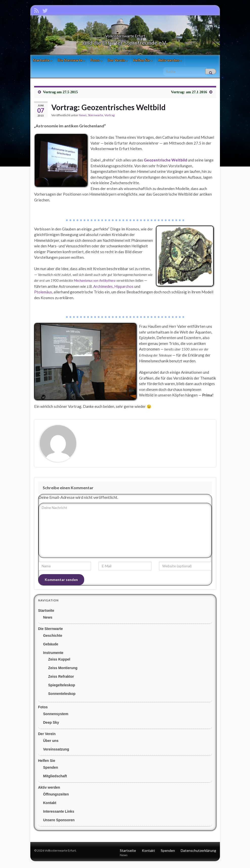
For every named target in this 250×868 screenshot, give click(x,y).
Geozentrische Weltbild (165, 162)
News (83, 117)
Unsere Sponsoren (59, 822)
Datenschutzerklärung (198, 852)
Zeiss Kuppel (59, 661)
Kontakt (50, 805)
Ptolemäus (43, 294)
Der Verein (118, 62)
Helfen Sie (143, 62)
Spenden (51, 769)
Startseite (43, 62)
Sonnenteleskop (62, 695)
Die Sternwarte (71, 62)
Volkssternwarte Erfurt (125, 36)
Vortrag (109, 117)
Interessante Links (59, 813)
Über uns (51, 742)
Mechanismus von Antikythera (95, 282)
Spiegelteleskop (62, 687)
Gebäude (51, 646)
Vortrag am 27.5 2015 (60, 94)
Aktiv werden (170, 62)
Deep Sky (51, 724)
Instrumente (53, 654)
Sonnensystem (56, 716)
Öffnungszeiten (56, 796)
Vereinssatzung (56, 751)
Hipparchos (124, 288)
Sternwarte (96, 117)
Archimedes (103, 288)
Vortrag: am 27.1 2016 (189, 94)
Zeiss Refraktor (61, 678)
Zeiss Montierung (63, 670)
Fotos (96, 62)
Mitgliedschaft (55, 778)
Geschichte (53, 637)
